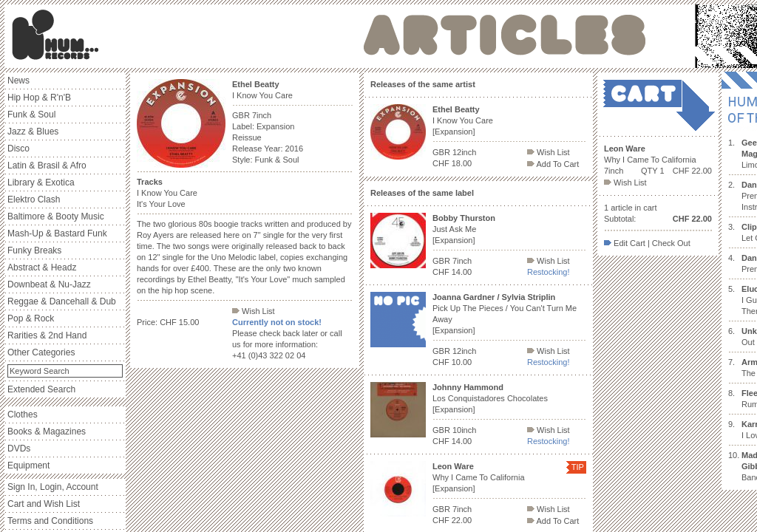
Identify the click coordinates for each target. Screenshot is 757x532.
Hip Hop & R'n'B (39, 98)
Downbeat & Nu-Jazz (49, 284)
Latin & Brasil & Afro (47, 166)
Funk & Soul (31, 115)
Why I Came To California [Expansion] (479, 477)
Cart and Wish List (44, 504)
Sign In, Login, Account (53, 487)
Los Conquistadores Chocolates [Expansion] (490, 398)
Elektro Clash (34, 199)
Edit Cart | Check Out (647, 243)
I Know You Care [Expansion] (463, 120)
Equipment (28, 465)
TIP (578, 467)
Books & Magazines (47, 432)
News (18, 81)
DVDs (19, 449)
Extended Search (41, 389)
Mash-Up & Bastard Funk (57, 233)
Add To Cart (553, 164)
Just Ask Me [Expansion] (464, 229)
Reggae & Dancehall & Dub (62, 301)
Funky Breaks (34, 250)
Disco (18, 149)
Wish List (254, 311)
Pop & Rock (31, 318)
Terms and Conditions (50, 521)
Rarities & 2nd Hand (47, 335)
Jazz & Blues (33, 132)
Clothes (23, 415)
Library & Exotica (41, 183)
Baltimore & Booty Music (56, 216)
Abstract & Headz (42, 267)
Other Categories (41, 352)
